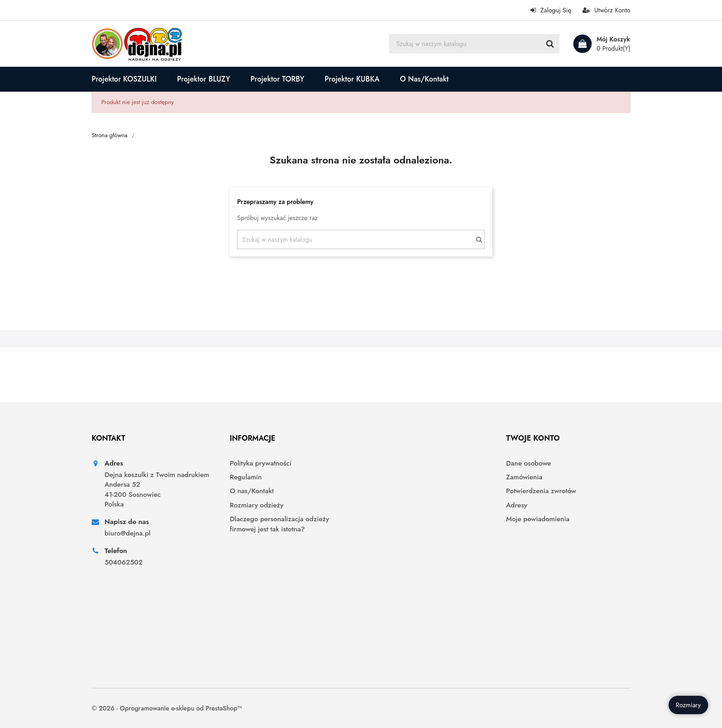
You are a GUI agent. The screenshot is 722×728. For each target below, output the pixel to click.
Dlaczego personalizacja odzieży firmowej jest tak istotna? (279, 524)
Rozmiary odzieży (256, 505)
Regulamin (246, 477)
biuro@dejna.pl (128, 533)
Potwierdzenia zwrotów (541, 491)
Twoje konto (533, 438)
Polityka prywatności (261, 463)
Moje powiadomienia (538, 519)
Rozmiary (688, 705)
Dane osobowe (529, 463)
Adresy (517, 505)
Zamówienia (524, 477)
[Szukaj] (474, 44)
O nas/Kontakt (252, 491)
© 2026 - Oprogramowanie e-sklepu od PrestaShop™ (167, 708)
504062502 (124, 562)
